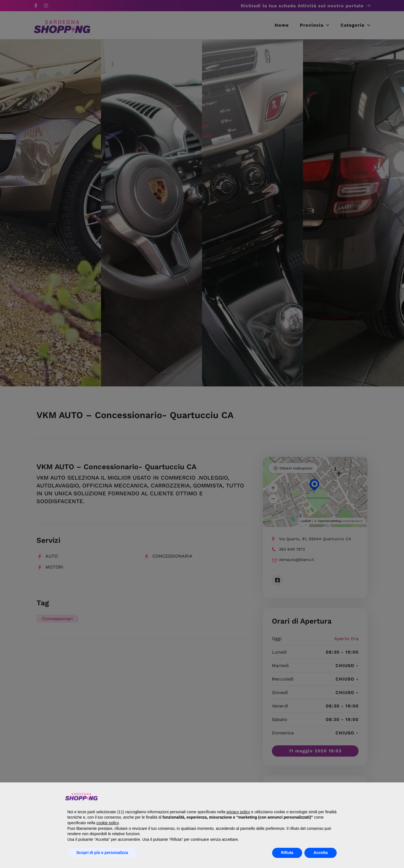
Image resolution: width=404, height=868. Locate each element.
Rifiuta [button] (287, 853)
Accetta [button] (321, 853)
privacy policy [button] (238, 812)
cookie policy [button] (108, 823)
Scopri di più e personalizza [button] (102, 853)
